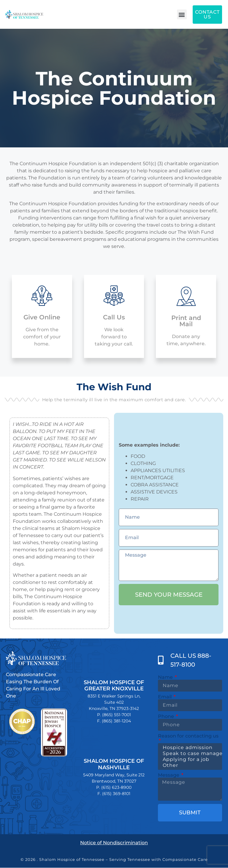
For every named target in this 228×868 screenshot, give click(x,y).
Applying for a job (189, 759)
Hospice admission (189, 748)
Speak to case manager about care (189, 754)
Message (169, 775)
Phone (167, 716)
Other (189, 765)
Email (165, 697)
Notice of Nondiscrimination (114, 843)
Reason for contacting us (188, 736)
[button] (182, 14)
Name (166, 677)
